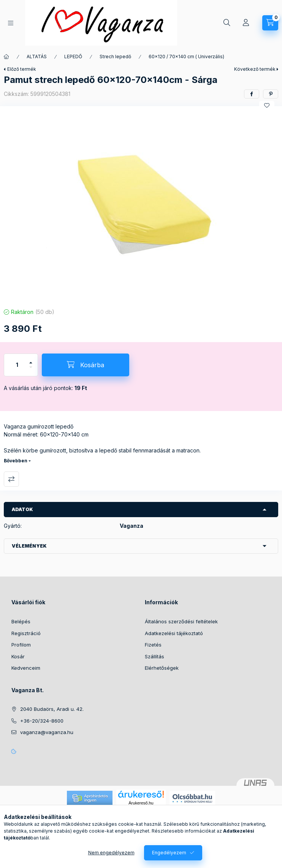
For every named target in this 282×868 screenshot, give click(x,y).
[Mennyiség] (17, 365)
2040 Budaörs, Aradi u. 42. (52, 709)
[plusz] (31, 359)
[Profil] (246, 23)
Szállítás (154, 656)
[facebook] (252, 94)
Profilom (21, 645)
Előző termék (22, 69)
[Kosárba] (86, 365)
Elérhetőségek (162, 668)
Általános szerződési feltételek (181, 621)
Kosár (18, 656)
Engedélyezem (169, 853)
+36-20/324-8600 (42, 721)
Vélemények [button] (29, 546)
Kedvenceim (26, 668)
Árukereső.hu (141, 803)
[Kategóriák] (11, 23)
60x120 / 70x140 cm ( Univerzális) (186, 57)
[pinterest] (271, 94)
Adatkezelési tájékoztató (174, 633)
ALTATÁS (37, 57)
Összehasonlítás (11, 479)
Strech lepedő (115, 57)
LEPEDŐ (73, 57)
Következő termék (255, 69)
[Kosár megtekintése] (270, 23)
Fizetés (153, 645)
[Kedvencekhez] (267, 105)
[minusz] (31, 370)
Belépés (21, 621)
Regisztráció (26, 633)
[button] (141, 205)
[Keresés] (227, 23)
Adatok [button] (22, 509)
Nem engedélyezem (111, 853)
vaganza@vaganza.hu (47, 732)
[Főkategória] (6, 57)
